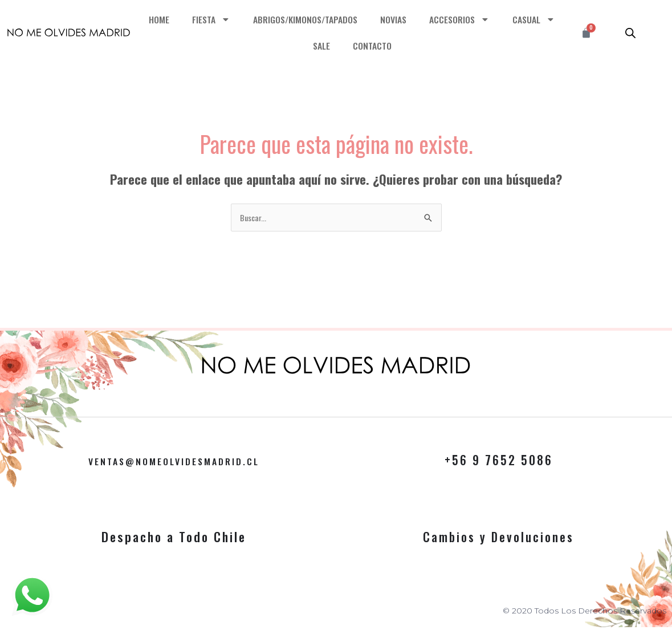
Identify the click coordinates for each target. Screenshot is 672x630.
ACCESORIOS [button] (497, 20)
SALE (354, 45)
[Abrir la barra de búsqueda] (630, 32)
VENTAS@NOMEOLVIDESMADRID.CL (174, 461)
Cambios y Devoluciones (498, 538)
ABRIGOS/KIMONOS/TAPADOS (337, 19)
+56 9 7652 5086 (498, 461)
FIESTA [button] (240, 20)
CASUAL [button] (300, 46)
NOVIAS (429, 19)
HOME (186, 19)
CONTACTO (406, 45)
